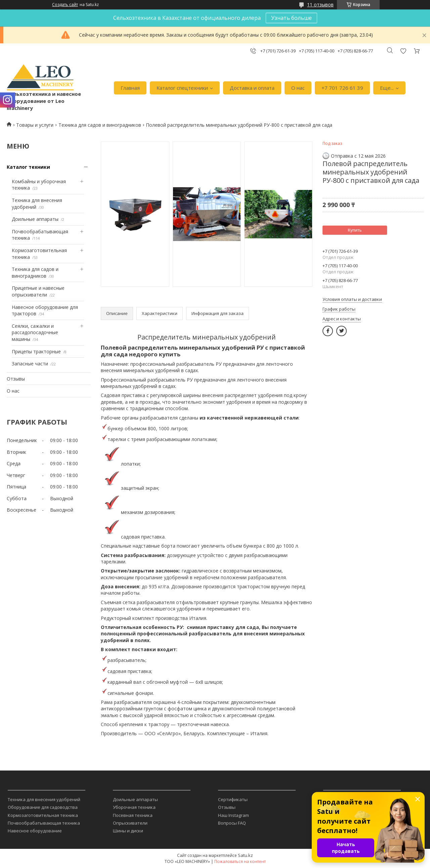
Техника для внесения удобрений (44, 799)
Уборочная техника (134, 807)
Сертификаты (233, 799)
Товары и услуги (35, 125)
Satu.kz (245, 855)
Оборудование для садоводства (43, 807)
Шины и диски (128, 831)
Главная (130, 88)
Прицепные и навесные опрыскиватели (38, 291)
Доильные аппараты (35, 219)
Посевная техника (133, 815)
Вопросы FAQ (232, 823)
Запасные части (30, 364)
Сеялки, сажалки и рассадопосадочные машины (35, 332)
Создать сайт (65, 5)
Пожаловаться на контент (240, 861)
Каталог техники (28, 167)
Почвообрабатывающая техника (44, 823)
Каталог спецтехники (182, 88)
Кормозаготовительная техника (43, 815)
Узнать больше (291, 18)
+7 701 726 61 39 (342, 88)
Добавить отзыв (403, 51)
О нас (298, 88)
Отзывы (16, 379)
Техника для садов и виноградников (100, 125)
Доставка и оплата (252, 88)
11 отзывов (320, 5)
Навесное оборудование (35, 831)
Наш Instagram (233, 815)
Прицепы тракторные (36, 351)
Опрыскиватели (130, 823)
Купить (355, 230)
